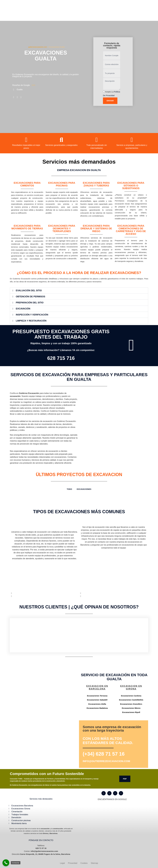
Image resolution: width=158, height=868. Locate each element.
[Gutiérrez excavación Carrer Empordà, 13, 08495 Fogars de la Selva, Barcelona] (44, 694)
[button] (79, 291)
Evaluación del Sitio (29, 291)
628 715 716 (61, 358)
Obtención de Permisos (30, 297)
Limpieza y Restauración (31, 321)
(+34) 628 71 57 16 (104, 754)
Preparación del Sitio (30, 303)
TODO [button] (69, 489)
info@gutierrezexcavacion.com (106, 761)
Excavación (23, 309)
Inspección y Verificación (32, 315)
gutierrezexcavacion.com (38, 47)
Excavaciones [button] (84, 489)
